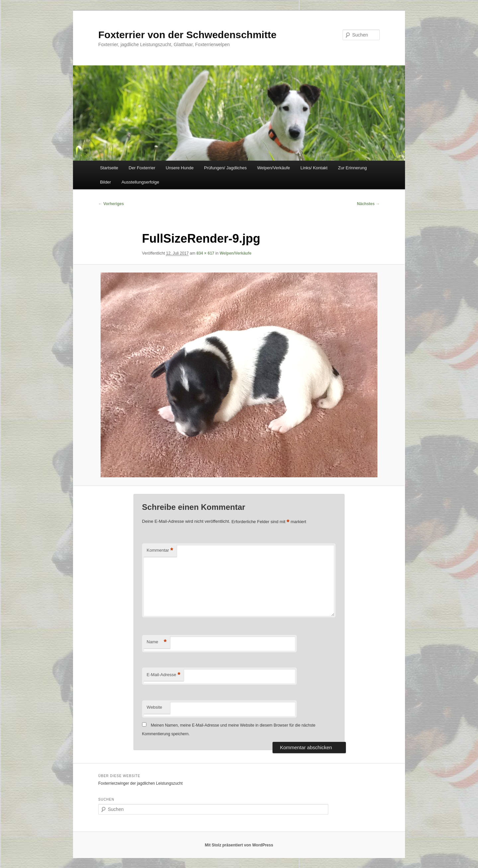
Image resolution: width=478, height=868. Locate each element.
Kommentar (160, 551)
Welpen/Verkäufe (274, 168)
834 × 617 (205, 253)
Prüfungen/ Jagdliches (226, 168)
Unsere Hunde (180, 168)
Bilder (105, 182)
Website (155, 707)
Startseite (109, 168)
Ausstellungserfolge (140, 182)
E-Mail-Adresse (163, 675)
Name (157, 642)
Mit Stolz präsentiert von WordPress (239, 845)
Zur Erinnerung (352, 168)
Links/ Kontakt (314, 168)
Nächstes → (368, 204)
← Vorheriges (111, 204)
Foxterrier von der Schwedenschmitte (187, 35)
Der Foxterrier (142, 168)
